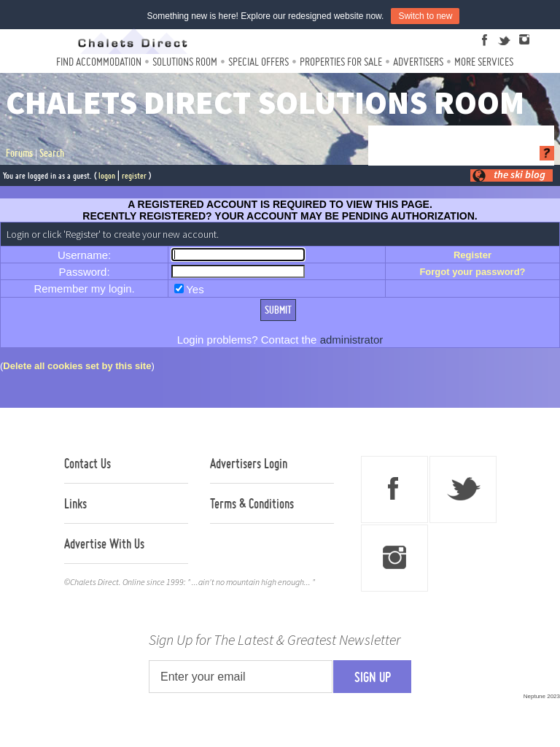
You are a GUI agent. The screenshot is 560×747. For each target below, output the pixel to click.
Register (472, 255)
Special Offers (258, 62)
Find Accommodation (99, 62)
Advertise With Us (104, 543)
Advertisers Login (249, 463)
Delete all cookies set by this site (77, 366)
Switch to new (425, 16)
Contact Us (87, 463)
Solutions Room (185, 62)
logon (107, 175)
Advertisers (418, 62)
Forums (19, 153)
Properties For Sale (341, 62)
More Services (484, 62)
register (134, 175)
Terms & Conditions (252, 503)
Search (52, 153)
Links (75, 503)
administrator (352, 340)
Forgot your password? (472, 272)
